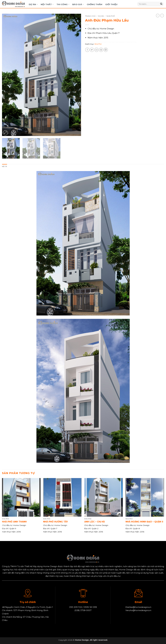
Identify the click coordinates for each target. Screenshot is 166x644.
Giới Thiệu (111, 4)
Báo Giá (78, 4)
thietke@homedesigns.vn (138, 607)
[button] (5, 133)
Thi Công (63, 4)
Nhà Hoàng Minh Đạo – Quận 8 (144, 522)
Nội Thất (47, 4)
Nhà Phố (111, 16)
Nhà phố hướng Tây (56, 522)
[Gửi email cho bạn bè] (97, 50)
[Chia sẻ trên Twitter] (92, 50)
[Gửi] (161, 4)
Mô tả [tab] (5, 167)
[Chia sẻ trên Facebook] (87, 50)
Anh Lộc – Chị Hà (95, 522)
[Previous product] (162, 16)
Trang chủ (90, 16)
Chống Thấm (95, 4)
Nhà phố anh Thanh (14, 522)
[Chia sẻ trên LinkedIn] (106, 50)
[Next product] (158, 16)
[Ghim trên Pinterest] (101, 50)
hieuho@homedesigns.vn (138, 611)
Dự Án (33, 4)
